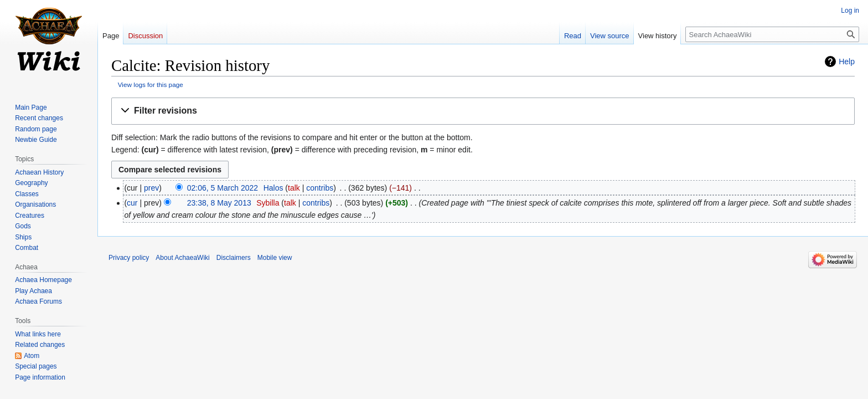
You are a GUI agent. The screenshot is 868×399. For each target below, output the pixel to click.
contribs (320, 188)
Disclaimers (234, 258)
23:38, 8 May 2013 (219, 203)
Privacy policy (129, 258)
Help (847, 62)
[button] (483, 111)
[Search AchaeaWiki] (772, 34)
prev (151, 188)
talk (294, 188)
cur (132, 203)
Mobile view (275, 258)
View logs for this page (151, 85)
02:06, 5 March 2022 (223, 188)
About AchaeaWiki (182, 258)
